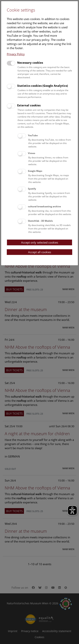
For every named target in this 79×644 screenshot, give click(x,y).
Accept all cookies (40, 252)
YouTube (33, 135)
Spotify (32, 189)
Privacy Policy (16, 54)
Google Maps (35, 171)
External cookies (29, 105)
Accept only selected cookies (40, 242)
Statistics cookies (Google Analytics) (43, 86)
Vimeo (31, 153)
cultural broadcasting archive (44, 206)
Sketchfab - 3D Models (40, 221)
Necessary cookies (30, 63)
